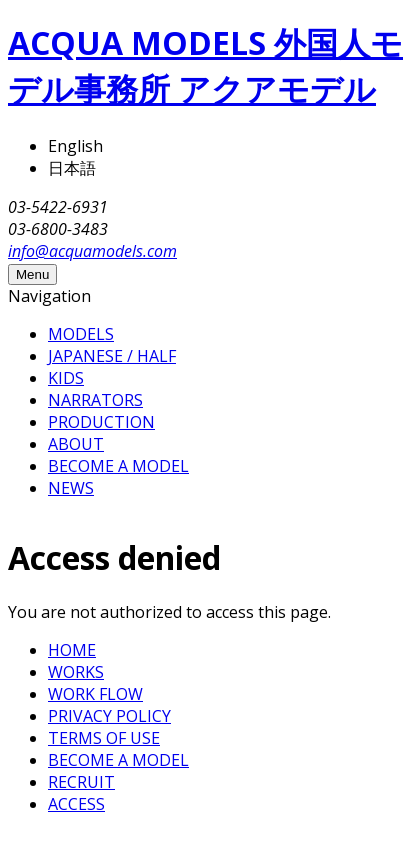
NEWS (71, 488)
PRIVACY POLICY (109, 716)
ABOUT (76, 444)
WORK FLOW (95, 694)
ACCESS (76, 804)
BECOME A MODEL (118, 466)
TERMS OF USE (104, 738)
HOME (72, 650)
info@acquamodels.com (92, 251)
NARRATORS (95, 400)
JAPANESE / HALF (112, 356)
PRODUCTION (101, 422)
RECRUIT (81, 782)
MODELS (81, 334)
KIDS (66, 378)
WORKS (76, 672)
